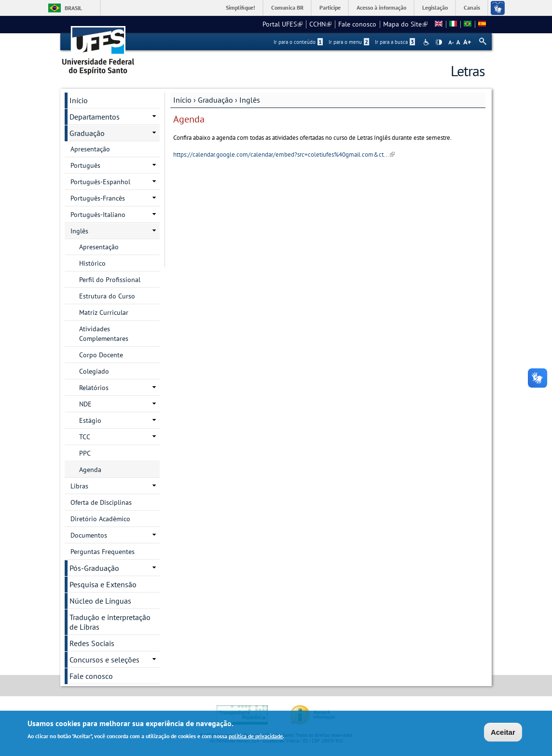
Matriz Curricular (104, 312)
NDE (85, 404)
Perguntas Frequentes (103, 552)
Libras (79, 486)
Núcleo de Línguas (100, 601)
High (439, 42)
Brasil (73, 8)
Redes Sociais (92, 643)
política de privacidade (256, 737)
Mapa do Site (405, 24)
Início (182, 100)
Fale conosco (357, 24)
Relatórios (94, 388)
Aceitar (503, 734)
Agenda (90, 470)
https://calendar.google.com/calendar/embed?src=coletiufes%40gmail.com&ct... (284, 155)
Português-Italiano (98, 215)
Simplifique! (241, 7)
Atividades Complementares (104, 334)
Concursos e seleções (104, 660)
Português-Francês (98, 198)
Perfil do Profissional (110, 280)
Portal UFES (283, 24)
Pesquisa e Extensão (103, 584)
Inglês (250, 100)
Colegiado (94, 371)
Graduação (215, 100)
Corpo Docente (101, 355)
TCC (85, 437)
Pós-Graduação (94, 568)
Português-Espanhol (100, 182)
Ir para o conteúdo (298, 42)
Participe (330, 7)
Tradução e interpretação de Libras (110, 622)
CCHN (320, 24)
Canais (472, 7)
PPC (85, 453)
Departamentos (95, 117)
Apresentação (90, 149)
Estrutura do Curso (107, 296)
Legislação (435, 7)
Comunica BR (287, 7)
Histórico (92, 263)
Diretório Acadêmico (100, 519)
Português (85, 165)
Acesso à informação (381, 7)
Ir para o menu (349, 42)
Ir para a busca (395, 42)
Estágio (90, 420)
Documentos (89, 535)
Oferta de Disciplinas (101, 502)
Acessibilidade (427, 42)
